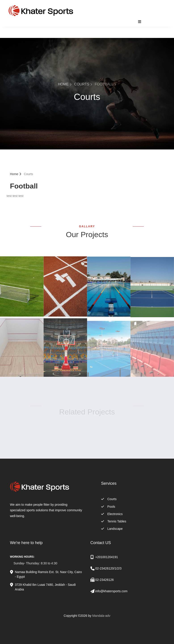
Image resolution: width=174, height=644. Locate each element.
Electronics (112, 514)
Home (65, 84)
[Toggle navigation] (138, 22)
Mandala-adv (101, 616)
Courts (83, 84)
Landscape (112, 529)
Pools (108, 507)
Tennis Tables (114, 521)
